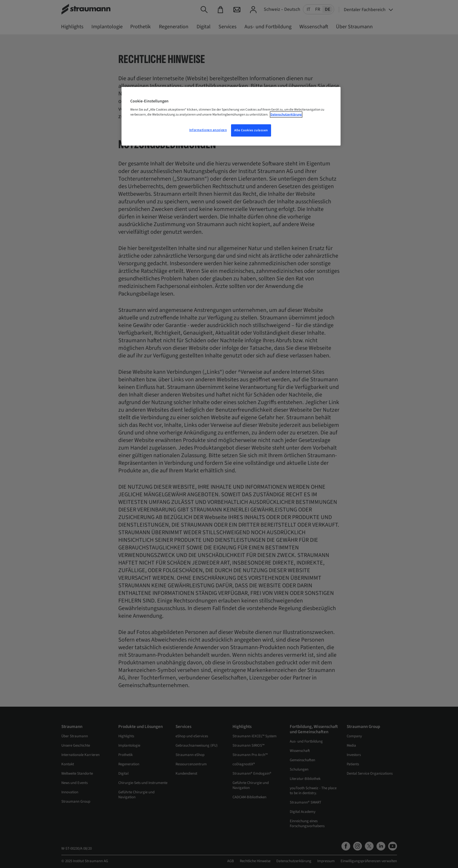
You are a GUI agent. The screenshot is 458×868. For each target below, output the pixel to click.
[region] (231, 116)
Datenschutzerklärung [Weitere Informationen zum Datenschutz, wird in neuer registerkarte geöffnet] (286, 115)
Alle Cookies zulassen (251, 130)
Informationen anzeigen (208, 130)
